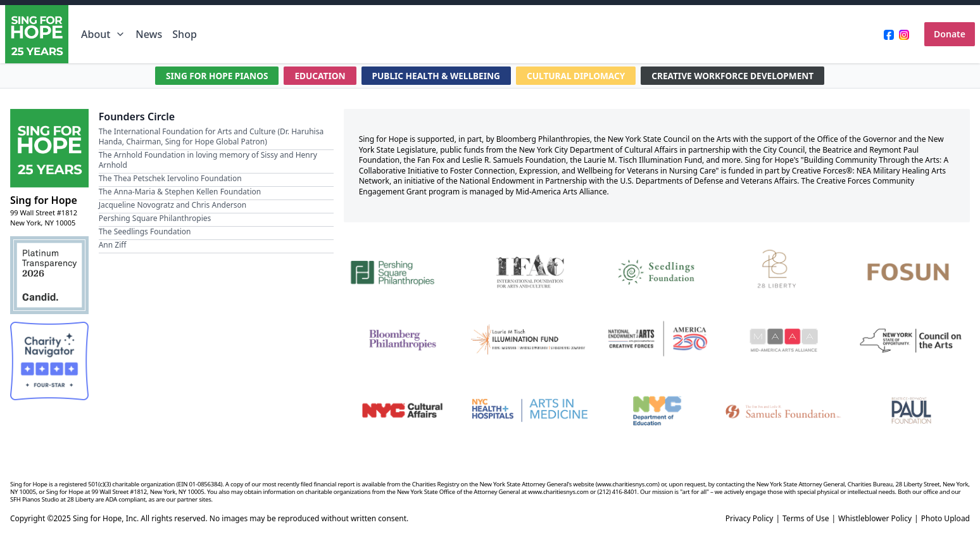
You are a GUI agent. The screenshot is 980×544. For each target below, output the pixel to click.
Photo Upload (945, 519)
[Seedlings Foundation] (657, 270)
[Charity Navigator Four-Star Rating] (49, 361)
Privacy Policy (750, 519)
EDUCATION (316, 76)
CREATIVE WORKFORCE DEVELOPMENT (738, 76)
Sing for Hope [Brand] (44, 200)
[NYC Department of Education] (657, 411)
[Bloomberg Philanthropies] (402, 340)
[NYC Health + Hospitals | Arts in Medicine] (530, 411)
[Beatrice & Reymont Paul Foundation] (911, 411)
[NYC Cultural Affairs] (402, 411)
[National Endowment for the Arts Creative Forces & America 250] (657, 340)
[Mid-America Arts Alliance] (784, 340)
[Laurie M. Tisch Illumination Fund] (530, 340)
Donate (950, 34)
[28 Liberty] (784, 270)
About (103, 34)
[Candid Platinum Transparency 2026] (49, 275)
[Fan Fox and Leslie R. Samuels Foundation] (784, 411)
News (149, 34)
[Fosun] (911, 270)
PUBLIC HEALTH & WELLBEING (435, 76)
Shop (185, 34)
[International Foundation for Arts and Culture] (530, 270)
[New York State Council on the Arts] (911, 340)
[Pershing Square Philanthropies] (402, 270)
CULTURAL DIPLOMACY (578, 76)
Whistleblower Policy (875, 519)
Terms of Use (806, 519)
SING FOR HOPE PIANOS (211, 76)
